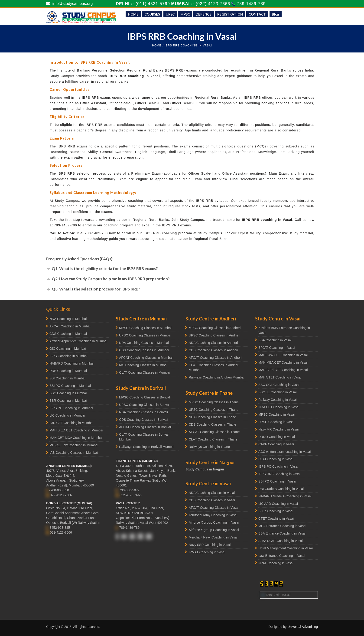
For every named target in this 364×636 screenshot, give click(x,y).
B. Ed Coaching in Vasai (276, 511)
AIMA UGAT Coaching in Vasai (281, 541)
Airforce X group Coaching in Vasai (214, 522)
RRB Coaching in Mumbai (68, 371)
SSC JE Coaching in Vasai (278, 392)
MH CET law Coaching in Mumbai (74, 445)
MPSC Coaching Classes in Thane (214, 402)
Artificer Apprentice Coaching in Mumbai (78, 341)
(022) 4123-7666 (214, 4)
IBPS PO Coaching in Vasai (278, 466)
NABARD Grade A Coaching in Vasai (285, 496)
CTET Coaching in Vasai (276, 519)
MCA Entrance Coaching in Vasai (282, 526)
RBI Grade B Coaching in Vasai (281, 489)
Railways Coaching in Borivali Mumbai (147, 447)
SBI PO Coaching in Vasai (277, 481)
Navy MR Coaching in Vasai (278, 429)
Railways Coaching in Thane (209, 447)
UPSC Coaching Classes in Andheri (214, 335)
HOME (133, 14)
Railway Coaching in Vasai (278, 400)
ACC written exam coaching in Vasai (284, 452)
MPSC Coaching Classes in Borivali (145, 397)
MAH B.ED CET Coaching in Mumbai (76, 430)
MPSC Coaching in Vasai (276, 414)
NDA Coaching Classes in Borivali (143, 412)
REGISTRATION (230, 14)
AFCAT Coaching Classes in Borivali (145, 427)
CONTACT (257, 14)
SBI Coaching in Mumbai (67, 378)
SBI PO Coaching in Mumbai (70, 386)
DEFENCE (204, 14)
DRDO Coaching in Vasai (277, 437)
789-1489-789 (251, 4)
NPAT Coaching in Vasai (276, 563)
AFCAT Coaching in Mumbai (70, 326)
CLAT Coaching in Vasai (276, 459)
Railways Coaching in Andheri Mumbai (216, 377)
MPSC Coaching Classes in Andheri (215, 328)
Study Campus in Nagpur (205, 469)
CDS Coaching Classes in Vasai (212, 500)
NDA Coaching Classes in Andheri (213, 343)
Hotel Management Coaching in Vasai (286, 548)
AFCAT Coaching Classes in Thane (214, 432)
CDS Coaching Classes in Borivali (144, 420)
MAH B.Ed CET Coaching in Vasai (283, 370)
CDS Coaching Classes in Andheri (213, 350)
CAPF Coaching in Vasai (276, 444)
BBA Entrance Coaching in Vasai (282, 533)
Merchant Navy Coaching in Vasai (213, 537)
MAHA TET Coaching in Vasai (280, 377)
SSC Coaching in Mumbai (68, 393)
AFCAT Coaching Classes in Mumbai (146, 358)
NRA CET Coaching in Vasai (279, 407)
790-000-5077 (129, 490)
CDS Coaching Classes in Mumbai (144, 350)
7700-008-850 (59, 490)
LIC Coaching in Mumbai (67, 415)
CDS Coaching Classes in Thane (212, 424)
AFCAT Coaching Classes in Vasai (214, 508)
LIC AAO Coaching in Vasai (278, 504)
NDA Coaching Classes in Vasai (212, 493)
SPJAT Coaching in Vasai (277, 348)
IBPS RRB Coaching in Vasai (279, 474)
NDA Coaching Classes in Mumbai (144, 343)
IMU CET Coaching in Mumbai (71, 423)
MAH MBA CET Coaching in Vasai (283, 362)
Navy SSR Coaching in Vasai (210, 545)
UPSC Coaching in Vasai (276, 422)
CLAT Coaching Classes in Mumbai (145, 372)
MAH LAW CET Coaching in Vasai (283, 355)
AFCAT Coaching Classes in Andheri (215, 358)
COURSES (152, 14)
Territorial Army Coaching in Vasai (213, 515)
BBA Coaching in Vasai (275, 340)
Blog (276, 14)
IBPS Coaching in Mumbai (68, 356)
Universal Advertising (303, 627)
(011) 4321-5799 (153, 4)
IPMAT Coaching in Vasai (207, 552)
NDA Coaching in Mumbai (68, 319)
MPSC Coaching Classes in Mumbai (145, 328)
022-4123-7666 (61, 495)
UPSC (170, 14)
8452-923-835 (60, 528)
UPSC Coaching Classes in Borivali (145, 405)
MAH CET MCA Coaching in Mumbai (76, 438)
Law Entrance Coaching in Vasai (282, 556)
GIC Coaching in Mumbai (68, 349)
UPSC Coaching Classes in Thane (214, 410)
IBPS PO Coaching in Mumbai (71, 408)
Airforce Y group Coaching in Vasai (214, 530)
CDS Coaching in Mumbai (68, 334)
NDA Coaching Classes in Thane (212, 417)
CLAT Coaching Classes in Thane (213, 439)
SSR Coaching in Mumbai (68, 401)
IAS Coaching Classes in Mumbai (74, 453)
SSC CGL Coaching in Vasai (279, 385)
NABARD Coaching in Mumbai (71, 363)
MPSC (185, 14)
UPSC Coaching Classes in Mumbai (145, 335)
